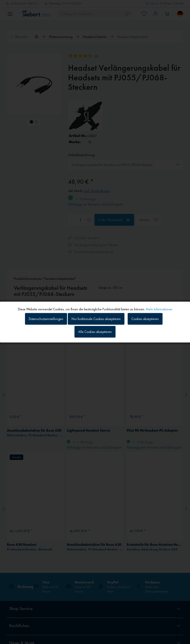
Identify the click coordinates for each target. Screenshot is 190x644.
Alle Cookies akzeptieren (95, 331)
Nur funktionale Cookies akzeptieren (96, 319)
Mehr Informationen (159, 309)
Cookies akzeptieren (145, 319)
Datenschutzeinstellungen (46, 319)
